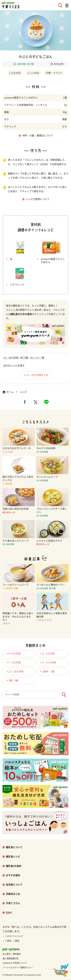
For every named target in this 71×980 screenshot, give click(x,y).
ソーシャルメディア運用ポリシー (18, 967)
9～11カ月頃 (48, 662)
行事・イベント (54, 73)
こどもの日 (15, 73)
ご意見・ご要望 (11, 941)
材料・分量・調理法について (38, 135)
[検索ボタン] (64, 695)
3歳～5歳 (12, 680)
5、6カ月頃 (47, 653)
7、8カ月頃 (13, 662)
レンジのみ (33, 73)
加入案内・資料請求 (12, 954)
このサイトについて (13, 936)
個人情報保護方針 (11, 959)
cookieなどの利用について (15, 963)
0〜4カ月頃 (13, 653)
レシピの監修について (38, 199)
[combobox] (35, 695)
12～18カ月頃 (14, 671)
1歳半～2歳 (47, 671)
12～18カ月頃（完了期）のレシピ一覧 (24, 358)
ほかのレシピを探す (14, 366)
